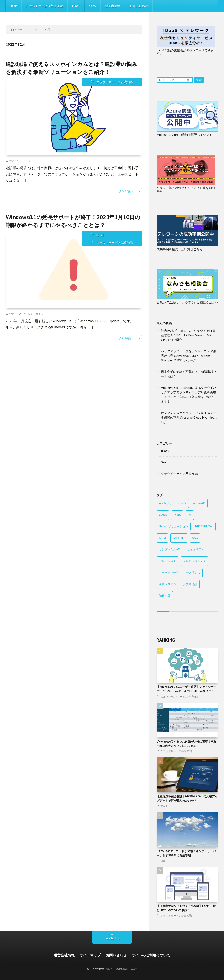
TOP (14, 6)
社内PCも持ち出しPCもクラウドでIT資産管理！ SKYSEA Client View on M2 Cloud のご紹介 (188, 335)
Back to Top (112, 938)
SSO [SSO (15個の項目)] (195, 538)
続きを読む (126, 192)
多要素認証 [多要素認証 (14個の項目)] (190, 584)
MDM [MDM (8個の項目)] (162, 538)
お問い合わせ (139, 6)
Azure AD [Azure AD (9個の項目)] (199, 503)
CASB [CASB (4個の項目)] (163, 515)
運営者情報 (113, 6)
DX (30, 161)
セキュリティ (36, 314)
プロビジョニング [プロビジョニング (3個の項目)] (194, 561)
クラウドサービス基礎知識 (44, 6)
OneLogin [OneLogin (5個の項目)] (179, 538)
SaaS (93, 6)
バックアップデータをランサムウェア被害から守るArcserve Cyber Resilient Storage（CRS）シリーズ (189, 356)
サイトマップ (90, 955)
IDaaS (76, 6)
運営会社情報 (64, 955)
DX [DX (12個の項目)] (190, 515)
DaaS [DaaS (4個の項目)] (177, 515)
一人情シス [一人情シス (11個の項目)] (193, 573)
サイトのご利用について (151, 955)
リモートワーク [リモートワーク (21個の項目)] (169, 573)
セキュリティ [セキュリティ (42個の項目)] (196, 549)
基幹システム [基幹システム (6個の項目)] (168, 584)
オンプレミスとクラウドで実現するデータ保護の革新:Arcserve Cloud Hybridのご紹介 (189, 417)
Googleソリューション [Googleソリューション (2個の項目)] (174, 526)
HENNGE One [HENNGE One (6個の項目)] (204, 526)
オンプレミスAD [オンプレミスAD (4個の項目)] (170, 549)
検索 (199, 80)
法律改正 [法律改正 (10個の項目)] (165, 595)
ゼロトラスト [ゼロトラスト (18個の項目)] (168, 561)
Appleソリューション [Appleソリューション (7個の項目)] (173, 503)
